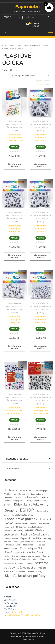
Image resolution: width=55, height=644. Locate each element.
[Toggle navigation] (51, 33)
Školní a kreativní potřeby (28, 46)
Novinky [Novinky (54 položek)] (8, 531)
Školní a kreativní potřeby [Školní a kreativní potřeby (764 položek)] (25, 576)
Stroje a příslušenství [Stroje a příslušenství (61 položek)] (21, 559)
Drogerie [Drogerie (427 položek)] (11, 510)
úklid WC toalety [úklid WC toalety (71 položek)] (35, 572)
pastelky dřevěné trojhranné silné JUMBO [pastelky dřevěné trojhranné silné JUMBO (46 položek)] (31, 542)
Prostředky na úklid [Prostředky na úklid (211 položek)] (32, 548)
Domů (5, 46)
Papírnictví (27, 7)
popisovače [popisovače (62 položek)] (28, 545)
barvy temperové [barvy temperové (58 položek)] (21, 494)
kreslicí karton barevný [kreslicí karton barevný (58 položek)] (40, 524)
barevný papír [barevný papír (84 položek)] (27, 491)
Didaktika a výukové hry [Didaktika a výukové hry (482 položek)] (31, 504)
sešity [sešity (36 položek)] (7, 556)
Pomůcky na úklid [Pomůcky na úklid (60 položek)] (13, 545)
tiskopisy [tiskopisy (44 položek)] (29, 563)
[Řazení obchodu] (32, 76)
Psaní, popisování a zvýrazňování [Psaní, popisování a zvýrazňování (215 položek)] (25, 552)
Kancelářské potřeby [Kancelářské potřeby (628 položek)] (21, 519)
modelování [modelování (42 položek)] (9, 527)
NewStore (37, 636)
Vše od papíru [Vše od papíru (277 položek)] (27, 568)
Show (5, 70)
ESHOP (12, 46)
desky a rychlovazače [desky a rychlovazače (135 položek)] (26, 497)
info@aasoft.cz (18, 612)
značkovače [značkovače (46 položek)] (20, 572)
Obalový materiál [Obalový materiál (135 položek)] (23, 530)
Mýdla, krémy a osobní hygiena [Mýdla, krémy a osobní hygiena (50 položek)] (29, 527)
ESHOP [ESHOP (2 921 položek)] (27, 510)
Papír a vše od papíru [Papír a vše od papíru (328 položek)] (35, 534)
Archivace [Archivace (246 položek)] (11, 490)
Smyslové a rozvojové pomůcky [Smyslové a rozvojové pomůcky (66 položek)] (26, 556)
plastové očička (18, 124)
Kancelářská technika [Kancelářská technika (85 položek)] (22, 515)
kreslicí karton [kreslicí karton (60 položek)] (21, 524)
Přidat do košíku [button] (16, 165)
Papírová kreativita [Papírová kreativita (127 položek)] (31, 538)
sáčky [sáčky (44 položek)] (35, 559)
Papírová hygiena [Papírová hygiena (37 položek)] (11, 539)
